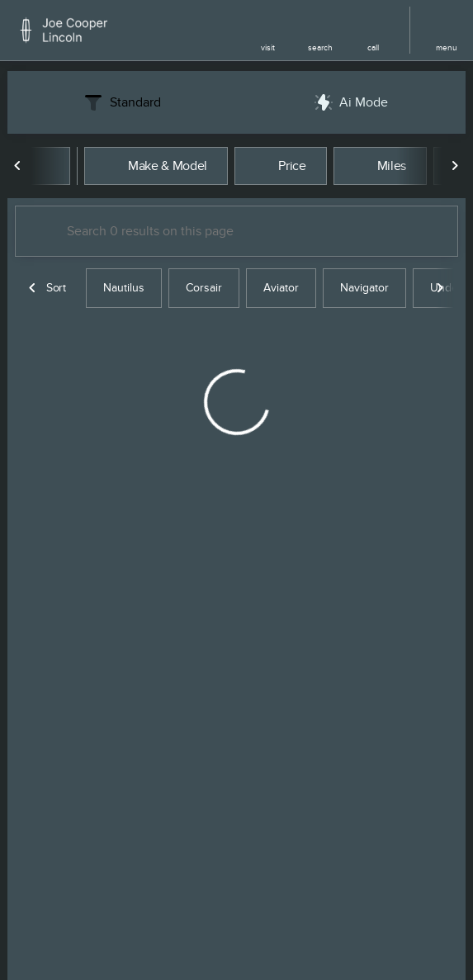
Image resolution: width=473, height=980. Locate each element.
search (320, 47)
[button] (267, 30)
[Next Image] (455, 166)
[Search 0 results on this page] (236, 231)
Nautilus (124, 288)
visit (268, 47)
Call (373, 47)
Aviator (281, 288)
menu (447, 47)
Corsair (204, 288)
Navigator (364, 288)
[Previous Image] (18, 166)
